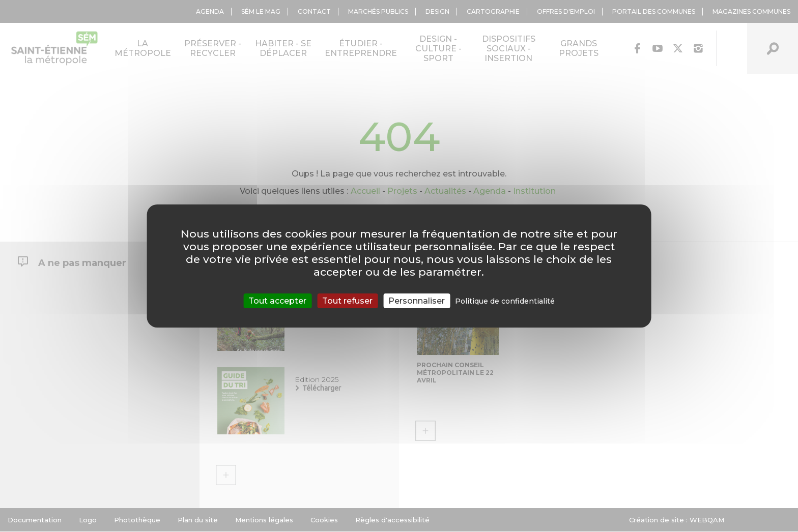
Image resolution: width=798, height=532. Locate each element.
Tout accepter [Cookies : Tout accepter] (277, 301)
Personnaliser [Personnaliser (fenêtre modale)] (417, 301)
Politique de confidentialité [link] (505, 301)
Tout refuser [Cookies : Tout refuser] (347, 301)
